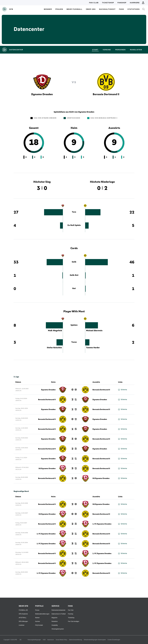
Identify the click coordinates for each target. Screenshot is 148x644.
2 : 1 (74, 400)
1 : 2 (74, 409)
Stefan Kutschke (54, 348)
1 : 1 (74, 459)
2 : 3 (74, 449)
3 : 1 (74, 544)
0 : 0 (74, 390)
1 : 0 (74, 478)
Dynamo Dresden (48, 390)
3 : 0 (74, 439)
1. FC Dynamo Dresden (102, 524)
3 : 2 (74, 469)
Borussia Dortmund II (101, 390)
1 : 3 (74, 429)
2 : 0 (74, 504)
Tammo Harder (93, 348)
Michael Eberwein (94, 331)
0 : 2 (74, 419)
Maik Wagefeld (55, 331)
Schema (123, 390)
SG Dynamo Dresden (47, 469)
